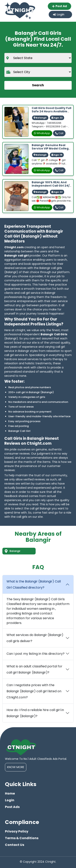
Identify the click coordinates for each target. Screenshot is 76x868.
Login (59, 14)
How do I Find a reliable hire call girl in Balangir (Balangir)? (35, 713)
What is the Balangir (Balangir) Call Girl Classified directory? (34, 584)
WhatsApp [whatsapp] (42, 133)
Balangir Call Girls (54, 334)
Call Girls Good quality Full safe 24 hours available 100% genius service (51, 111)
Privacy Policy (17, 831)
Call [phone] (59, 133)
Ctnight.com (14, 247)
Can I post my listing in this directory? (36, 654)
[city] (38, 72)
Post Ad (60, 6)
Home (10, 793)
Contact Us (15, 845)
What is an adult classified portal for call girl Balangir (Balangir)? (34, 669)
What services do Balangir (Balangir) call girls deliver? (35, 638)
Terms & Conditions (22, 838)
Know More (16, 767)
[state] (38, 58)
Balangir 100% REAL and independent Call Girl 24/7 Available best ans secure (51, 186)
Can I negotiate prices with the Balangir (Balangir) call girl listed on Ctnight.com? (34, 691)
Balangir (13, 551)
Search (38, 85)
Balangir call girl (17, 256)
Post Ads (12, 807)
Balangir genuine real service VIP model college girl (51, 148)
